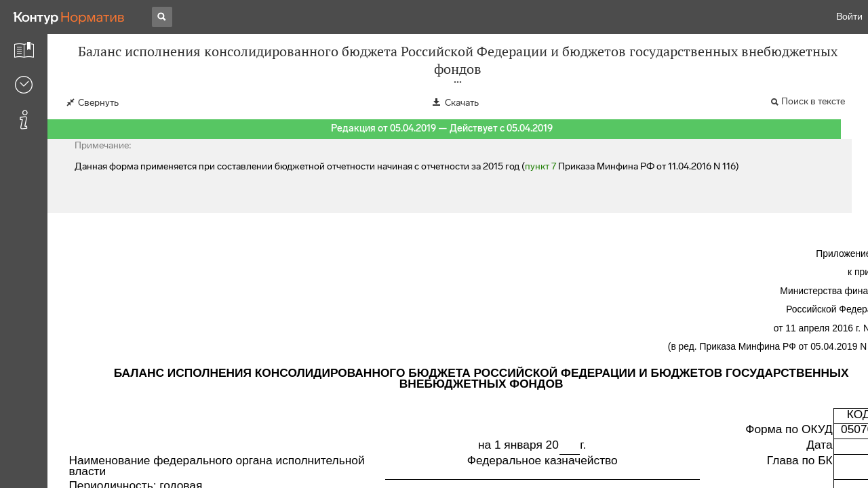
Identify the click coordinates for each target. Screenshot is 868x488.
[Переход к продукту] (69, 17)
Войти (849, 17)
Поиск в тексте (813, 101)
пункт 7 (540, 166)
